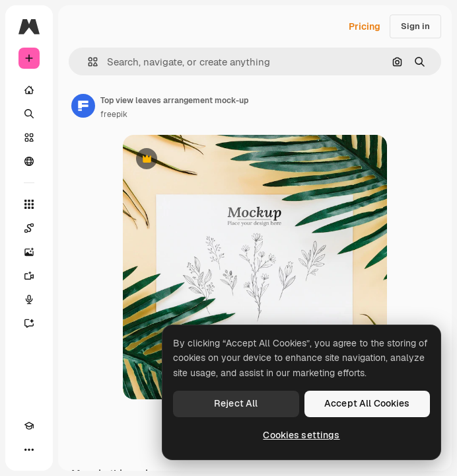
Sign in (415, 26)
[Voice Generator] (29, 299)
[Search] (29, 114)
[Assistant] (29, 323)
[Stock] (29, 138)
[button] (88, 62)
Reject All (236, 403)
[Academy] (29, 426)
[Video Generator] (29, 276)
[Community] (29, 161)
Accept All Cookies (367, 403)
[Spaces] (29, 228)
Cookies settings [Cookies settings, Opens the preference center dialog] (301, 435)
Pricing (365, 26)
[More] (29, 450)
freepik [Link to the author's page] (114, 114)
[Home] (29, 90)
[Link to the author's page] (83, 106)
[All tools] (29, 204)
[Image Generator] (29, 252)
